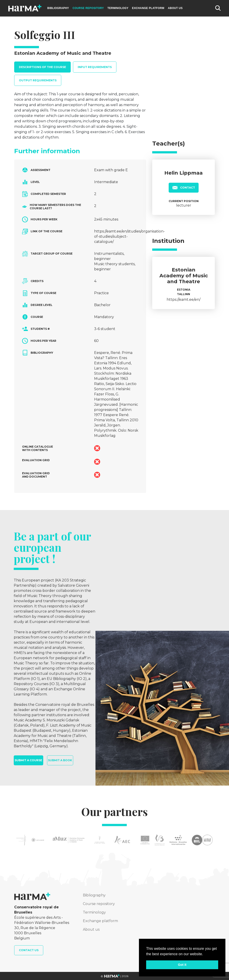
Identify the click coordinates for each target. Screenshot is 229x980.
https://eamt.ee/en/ (184, 300)
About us (175, 8)
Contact (184, 187)
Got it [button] (182, 965)
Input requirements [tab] (95, 67)
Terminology (118, 8)
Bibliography (58, 8)
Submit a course (28, 760)
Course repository (88, 8)
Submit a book (60, 760)
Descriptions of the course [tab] (42, 67)
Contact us (29, 950)
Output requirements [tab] (38, 80)
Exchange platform (148, 8)
